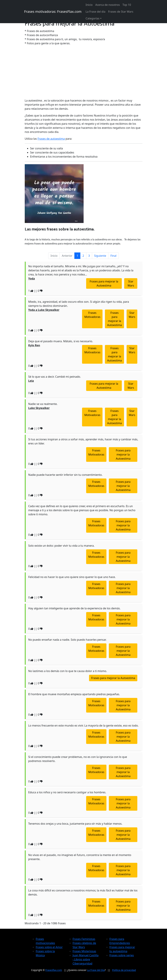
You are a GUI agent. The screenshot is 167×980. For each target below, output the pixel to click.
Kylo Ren (34, 345)
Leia (31, 381)
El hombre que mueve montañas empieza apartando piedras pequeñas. (74, 694)
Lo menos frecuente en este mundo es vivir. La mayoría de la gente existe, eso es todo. (83, 726)
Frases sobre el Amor (49, 947)
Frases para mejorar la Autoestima (104, 283)
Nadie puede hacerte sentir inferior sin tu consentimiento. (65, 475)
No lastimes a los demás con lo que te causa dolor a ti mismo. (68, 671)
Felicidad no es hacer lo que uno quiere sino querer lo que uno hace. (72, 577)
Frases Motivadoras (92, 315)
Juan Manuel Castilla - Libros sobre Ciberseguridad (86, 959)
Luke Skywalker (39, 408)
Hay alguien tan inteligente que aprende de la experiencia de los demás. (74, 608)
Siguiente (100, 256)
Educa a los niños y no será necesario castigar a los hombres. (67, 792)
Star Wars (131, 283)
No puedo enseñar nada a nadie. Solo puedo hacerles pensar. (67, 640)
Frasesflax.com (54, 970)
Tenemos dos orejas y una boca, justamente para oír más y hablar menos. (75, 824)
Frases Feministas (84, 939)
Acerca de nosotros (108, 5)
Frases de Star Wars (121, 12)
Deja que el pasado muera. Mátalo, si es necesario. (61, 341)
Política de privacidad (124, 970)
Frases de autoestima (51, 139)
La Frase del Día (96, 970)
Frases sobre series (122, 955)
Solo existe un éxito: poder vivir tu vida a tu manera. (61, 546)
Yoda (32, 279)
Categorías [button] (93, 18)
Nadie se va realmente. (43, 404)
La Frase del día (96, 12)
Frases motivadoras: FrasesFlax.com (53, 11)
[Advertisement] (84, 72)
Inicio (89, 5)
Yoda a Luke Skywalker (44, 310)
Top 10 (127, 5)
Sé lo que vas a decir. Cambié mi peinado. (55, 377)
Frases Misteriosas (84, 951)
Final (113, 256)
